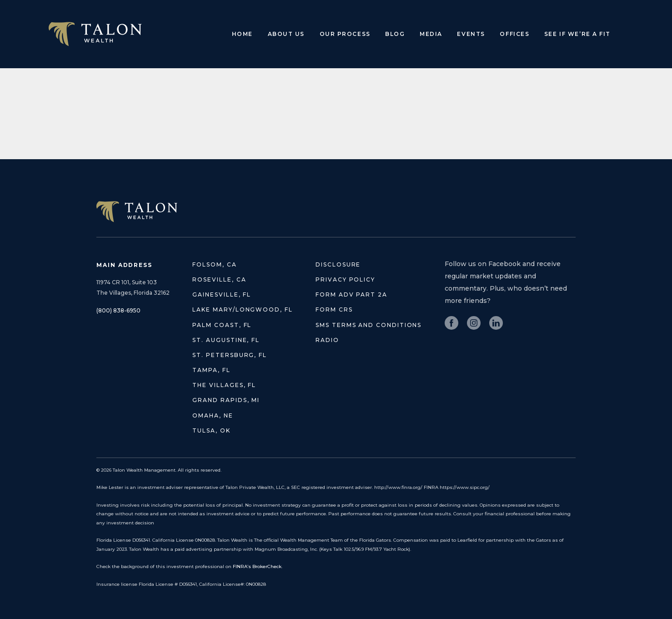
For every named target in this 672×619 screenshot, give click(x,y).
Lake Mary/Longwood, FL (242, 309)
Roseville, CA (219, 279)
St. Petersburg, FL (230, 355)
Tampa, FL (211, 370)
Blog (395, 34)
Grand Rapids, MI (226, 400)
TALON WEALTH (137, 212)
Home (242, 34)
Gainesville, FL (222, 294)
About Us (286, 34)
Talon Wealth (95, 34)
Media (431, 34)
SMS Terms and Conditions (369, 325)
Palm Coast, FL (222, 325)
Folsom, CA (214, 264)
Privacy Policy (345, 279)
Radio (327, 340)
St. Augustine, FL (226, 340)
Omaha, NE (213, 415)
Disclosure (338, 264)
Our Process (345, 34)
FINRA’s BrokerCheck (257, 566)
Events (471, 34)
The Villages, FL (224, 385)
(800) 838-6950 (118, 310)
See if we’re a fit (577, 34)
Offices (514, 34)
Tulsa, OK (211, 430)
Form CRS (334, 309)
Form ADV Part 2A (351, 294)
